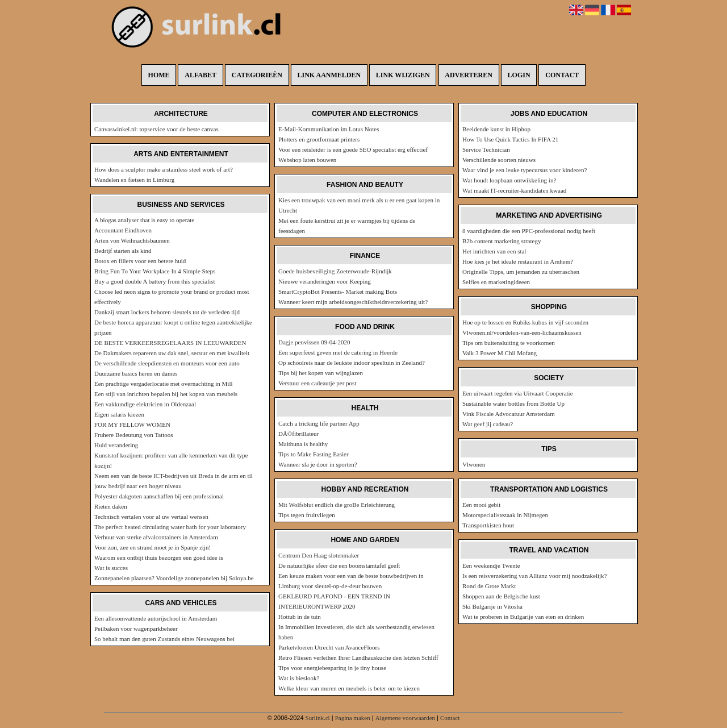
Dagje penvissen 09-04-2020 (314, 342)
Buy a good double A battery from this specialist (155, 281)
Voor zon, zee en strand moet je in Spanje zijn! (152, 547)
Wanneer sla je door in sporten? (318, 464)
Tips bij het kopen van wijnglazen (321, 373)
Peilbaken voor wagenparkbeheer (136, 629)
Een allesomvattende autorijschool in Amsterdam (156, 618)
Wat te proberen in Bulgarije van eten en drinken (523, 617)
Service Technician (486, 149)
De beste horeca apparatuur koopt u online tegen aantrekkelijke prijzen (173, 327)
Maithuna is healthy (303, 444)
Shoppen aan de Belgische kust (501, 596)
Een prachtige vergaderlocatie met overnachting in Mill (164, 384)
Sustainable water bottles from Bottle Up (513, 403)
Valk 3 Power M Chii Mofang (500, 353)
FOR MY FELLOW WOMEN (132, 425)
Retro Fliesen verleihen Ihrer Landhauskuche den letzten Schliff (358, 658)
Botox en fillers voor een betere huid (140, 261)
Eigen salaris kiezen (119, 414)
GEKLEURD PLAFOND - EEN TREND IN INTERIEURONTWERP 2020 (334, 601)
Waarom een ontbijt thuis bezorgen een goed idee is (159, 558)
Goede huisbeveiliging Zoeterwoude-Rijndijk (335, 271)
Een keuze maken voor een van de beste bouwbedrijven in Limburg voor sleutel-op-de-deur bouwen (351, 581)
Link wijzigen (403, 75)
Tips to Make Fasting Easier (314, 454)
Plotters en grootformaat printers (319, 139)
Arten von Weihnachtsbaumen (132, 240)
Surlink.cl (318, 718)
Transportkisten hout (488, 525)
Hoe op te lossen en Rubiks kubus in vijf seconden (525, 322)
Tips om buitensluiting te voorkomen (509, 343)
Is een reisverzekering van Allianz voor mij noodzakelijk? (534, 576)
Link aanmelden (329, 75)
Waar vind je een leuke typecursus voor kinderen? (525, 170)
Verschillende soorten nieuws (499, 160)
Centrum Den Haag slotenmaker (319, 555)
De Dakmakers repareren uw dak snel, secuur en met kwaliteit (172, 353)
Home (159, 75)
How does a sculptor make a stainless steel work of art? (164, 169)
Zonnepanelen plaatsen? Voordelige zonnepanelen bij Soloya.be (174, 578)
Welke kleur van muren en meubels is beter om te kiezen (349, 688)
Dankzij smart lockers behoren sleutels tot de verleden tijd (167, 312)
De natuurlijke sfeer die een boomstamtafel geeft (339, 565)
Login (519, 75)
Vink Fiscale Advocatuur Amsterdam (509, 414)
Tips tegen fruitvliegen (307, 515)
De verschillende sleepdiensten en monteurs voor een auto (167, 363)
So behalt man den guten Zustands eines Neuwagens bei (164, 639)
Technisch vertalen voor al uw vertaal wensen (151, 517)
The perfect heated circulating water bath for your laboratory (170, 527)
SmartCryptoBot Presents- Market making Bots (338, 292)
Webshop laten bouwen (307, 160)
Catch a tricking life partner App (319, 423)
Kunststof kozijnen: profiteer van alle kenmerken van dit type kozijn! (171, 460)
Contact (562, 75)
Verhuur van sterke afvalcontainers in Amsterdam (156, 537)
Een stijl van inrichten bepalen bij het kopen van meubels (166, 394)
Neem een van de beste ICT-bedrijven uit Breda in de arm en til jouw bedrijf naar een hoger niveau (174, 481)
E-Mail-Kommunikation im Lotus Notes (329, 129)
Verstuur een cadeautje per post (317, 383)
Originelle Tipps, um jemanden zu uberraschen (521, 272)
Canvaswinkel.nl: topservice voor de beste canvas (156, 129)
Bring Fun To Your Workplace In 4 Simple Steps (155, 271)
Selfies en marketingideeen (496, 282)
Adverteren (469, 75)
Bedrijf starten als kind (123, 251)
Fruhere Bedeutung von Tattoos (134, 435)
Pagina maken (353, 718)
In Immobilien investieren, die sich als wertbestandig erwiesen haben (356, 632)
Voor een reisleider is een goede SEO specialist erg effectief (353, 149)
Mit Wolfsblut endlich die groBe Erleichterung (337, 505)
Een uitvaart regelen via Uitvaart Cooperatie (518, 393)
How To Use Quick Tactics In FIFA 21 (510, 139)
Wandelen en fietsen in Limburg (134, 180)
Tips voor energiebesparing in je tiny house (332, 668)
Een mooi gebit (481, 505)
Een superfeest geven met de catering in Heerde (338, 352)
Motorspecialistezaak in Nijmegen (505, 515)
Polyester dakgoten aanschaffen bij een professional (159, 496)
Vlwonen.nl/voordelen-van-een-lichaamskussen (522, 332)
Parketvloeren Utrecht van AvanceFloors (329, 647)
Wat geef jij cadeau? (488, 424)
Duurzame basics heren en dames (136, 373)
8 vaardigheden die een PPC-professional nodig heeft (529, 231)
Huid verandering (116, 445)
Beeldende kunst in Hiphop (496, 129)
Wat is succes (111, 568)
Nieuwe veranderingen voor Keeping (325, 281)
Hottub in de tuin (300, 617)
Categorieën (257, 75)
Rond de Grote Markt (489, 586)
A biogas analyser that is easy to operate (144, 220)
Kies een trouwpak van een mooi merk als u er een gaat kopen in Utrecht (359, 205)
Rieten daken (111, 506)
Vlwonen (474, 464)
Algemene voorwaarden (405, 718)
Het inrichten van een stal (494, 251)
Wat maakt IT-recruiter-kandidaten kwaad (514, 190)
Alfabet (200, 75)
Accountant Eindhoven (123, 230)
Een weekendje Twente (491, 565)
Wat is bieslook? (299, 678)
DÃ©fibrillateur (298, 434)
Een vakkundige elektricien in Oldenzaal (145, 404)
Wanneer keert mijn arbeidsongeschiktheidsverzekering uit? (353, 302)
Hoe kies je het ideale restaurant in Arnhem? (518, 261)
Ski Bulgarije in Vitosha (492, 606)
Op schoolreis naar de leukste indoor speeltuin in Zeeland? (352, 363)
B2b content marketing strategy (502, 241)
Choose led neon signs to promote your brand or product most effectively (172, 297)
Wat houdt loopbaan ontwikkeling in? (509, 180)
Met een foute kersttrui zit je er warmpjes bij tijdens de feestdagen (347, 226)
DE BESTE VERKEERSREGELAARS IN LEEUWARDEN (170, 343)
